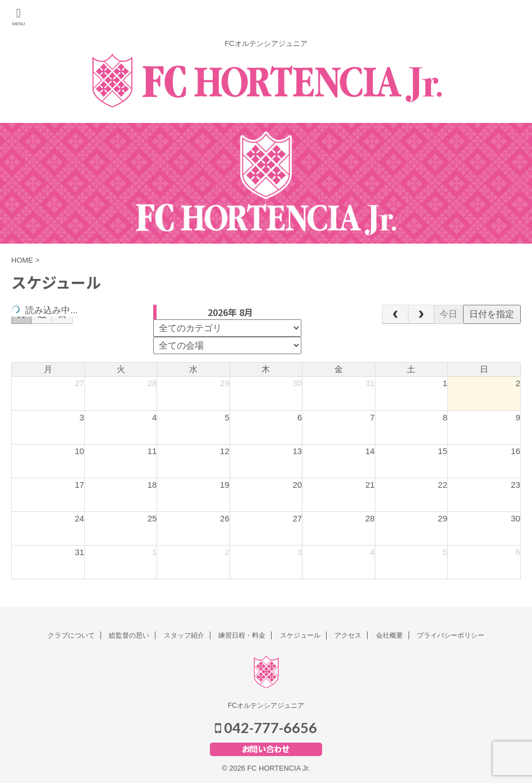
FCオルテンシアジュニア (266, 706)
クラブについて (71, 635)
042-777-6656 (266, 727)
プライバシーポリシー (451, 635)
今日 (448, 314)
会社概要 (389, 635)
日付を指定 (492, 314)
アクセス (348, 635)
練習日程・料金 (242, 635)
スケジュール (300, 635)
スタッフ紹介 (184, 635)
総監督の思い (129, 635)
